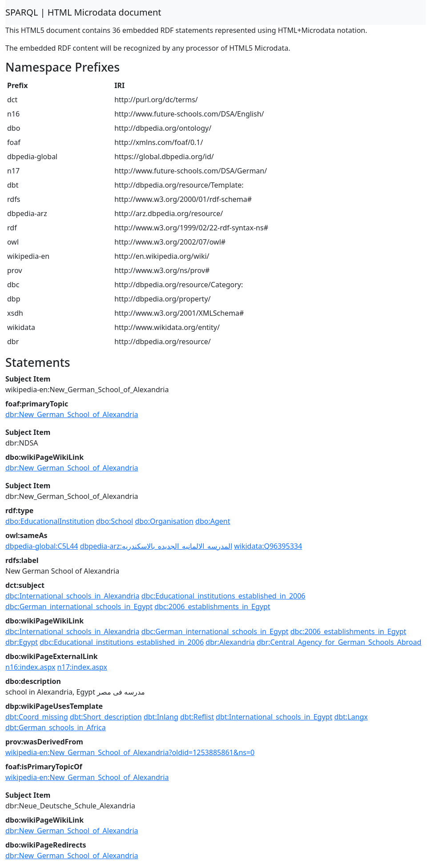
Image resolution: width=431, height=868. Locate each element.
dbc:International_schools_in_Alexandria (72, 596)
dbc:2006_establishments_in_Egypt (212, 607)
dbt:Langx (351, 717)
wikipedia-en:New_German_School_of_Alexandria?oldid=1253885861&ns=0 (130, 752)
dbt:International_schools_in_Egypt (274, 717)
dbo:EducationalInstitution (50, 521)
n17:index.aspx (82, 667)
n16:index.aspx (30, 667)
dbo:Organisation (164, 521)
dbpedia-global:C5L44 (42, 546)
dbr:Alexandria (230, 642)
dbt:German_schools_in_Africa (56, 727)
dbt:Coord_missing (37, 717)
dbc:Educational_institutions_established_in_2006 (224, 596)
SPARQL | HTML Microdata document (83, 12)
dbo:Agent (213, 521)
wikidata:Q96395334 (268, 546)
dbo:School (115, 521)
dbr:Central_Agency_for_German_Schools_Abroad (339, 642)
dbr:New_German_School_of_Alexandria (72, 414)
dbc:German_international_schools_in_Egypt (79, 607)
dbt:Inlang (161, 717)
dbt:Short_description (106, 717)
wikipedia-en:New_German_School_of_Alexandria (87, 777)
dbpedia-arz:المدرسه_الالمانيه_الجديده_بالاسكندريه (156, 546)
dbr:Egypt (22, 642)
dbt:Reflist (197, 717)
